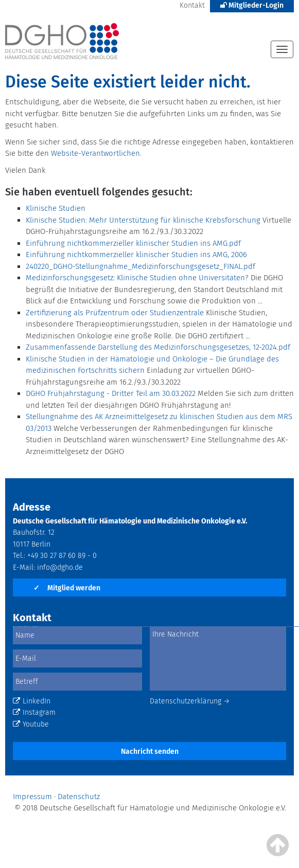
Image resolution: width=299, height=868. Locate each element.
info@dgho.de (60, 567)
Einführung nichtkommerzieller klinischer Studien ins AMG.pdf (133, 243)
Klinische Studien (56, 208)
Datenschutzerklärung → (190, 701)
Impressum (32, 797)
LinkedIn (32, 701)
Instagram (34, 712)
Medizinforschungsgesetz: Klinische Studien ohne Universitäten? (137, 278)
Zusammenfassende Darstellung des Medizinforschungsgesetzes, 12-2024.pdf (158, 347)
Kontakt (192, 5)
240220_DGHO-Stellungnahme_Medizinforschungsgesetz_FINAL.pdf (140, 266)
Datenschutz (79, 797)
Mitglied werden (67, 588)
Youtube (31, 724)
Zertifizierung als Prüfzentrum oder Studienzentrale (115, 313)
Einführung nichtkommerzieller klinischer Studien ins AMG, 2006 (136, 255)
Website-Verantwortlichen (95, 153)
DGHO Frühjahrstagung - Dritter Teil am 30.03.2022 (111, 393)
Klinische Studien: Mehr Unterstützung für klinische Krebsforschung (143, 220)
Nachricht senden (150, 752)
